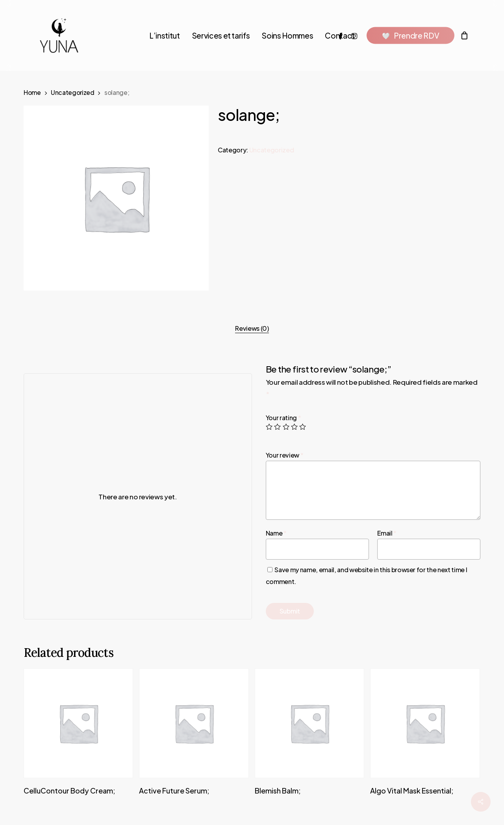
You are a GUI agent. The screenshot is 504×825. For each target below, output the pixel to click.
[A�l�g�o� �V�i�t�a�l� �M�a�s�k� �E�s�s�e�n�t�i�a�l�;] (425, 723)
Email (387, 533)
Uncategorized (73, 92)
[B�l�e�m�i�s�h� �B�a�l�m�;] (309, 723)
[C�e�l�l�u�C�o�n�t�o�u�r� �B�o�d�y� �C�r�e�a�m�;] (78, 723)
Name (276, 533)
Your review (285, 455)
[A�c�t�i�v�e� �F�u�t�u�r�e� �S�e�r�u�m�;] (194, 723)
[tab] (252, 328)
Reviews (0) (252, 328)
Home (32, 92)
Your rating (283, 418)
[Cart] (464, 35)
